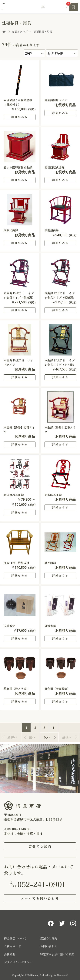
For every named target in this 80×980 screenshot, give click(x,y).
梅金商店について (15, 938)
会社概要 (10, 954)
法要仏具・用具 (43, 31)
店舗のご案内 (40, 846)
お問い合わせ (49, 946)
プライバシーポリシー (18, 962)
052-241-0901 (42, 884)
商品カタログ (20, 31)
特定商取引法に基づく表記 (57, 954)
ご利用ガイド (12, 946)
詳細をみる (20, 117)
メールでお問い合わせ (40, 898)
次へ (47, 737)
